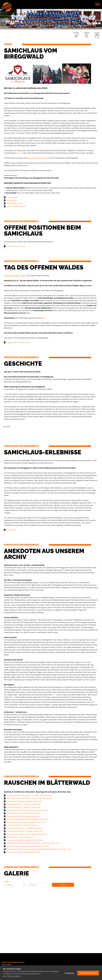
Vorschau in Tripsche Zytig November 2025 (24, 852)
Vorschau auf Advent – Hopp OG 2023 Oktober (25, 840)
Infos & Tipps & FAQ (14, 203)
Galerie (7, 882)
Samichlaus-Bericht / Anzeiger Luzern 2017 (24, 804)
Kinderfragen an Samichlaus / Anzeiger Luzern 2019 (27, 810)
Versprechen (12, 530)
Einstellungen (69, 973)
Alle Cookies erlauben (88, 973)
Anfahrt (87, 33)
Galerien (19, 153)
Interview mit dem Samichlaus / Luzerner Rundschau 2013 (30, 798)
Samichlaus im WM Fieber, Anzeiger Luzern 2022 (26, 822)
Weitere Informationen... (14, 976)
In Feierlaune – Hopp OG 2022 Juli (20, 837)
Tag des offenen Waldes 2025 (18, 342)
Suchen (63, 885)
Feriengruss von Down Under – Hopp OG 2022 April (27, 834)
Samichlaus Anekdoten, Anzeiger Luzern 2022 (25, 831)
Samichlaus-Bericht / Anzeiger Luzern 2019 (24, 807)
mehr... (8, 427)
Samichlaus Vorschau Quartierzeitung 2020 (24, 813)
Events (97, 33)
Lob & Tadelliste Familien (17, 206)
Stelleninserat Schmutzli (16, 246)
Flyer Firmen (12, 200)
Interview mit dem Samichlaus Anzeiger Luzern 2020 (27, 819)
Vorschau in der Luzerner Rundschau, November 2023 (28, 846)
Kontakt (76, 33)
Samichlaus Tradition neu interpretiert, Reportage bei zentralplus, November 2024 (39, 849)
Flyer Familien (13, 197)
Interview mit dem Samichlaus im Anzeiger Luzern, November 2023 (33, 843)
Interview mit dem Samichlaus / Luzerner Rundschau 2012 (30, 795)
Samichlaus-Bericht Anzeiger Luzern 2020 (23, 816)
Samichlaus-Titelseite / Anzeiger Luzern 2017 (25, 801)
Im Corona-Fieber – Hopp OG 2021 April (22, 825)
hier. (45, 318)
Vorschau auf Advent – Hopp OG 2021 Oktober (25, 828)
